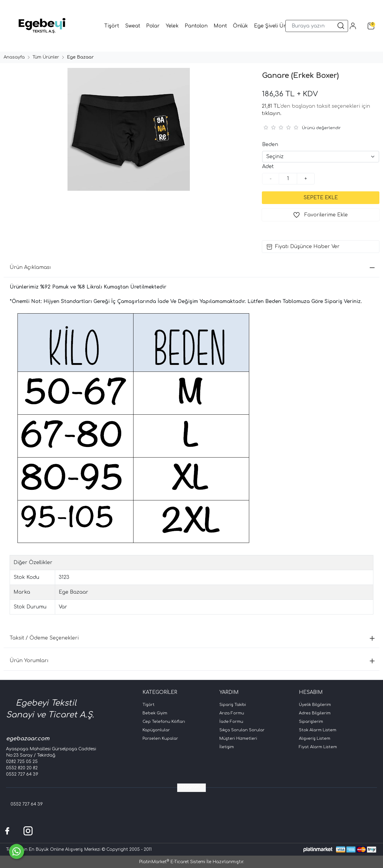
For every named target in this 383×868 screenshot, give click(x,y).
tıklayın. (272, 113)
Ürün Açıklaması (192, 267)
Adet (268, 167)
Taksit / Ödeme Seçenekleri (192, 638)
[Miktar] (288, 179)
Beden (270, 145)
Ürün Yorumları (192, 661)
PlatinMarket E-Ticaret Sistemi (172, 862)
